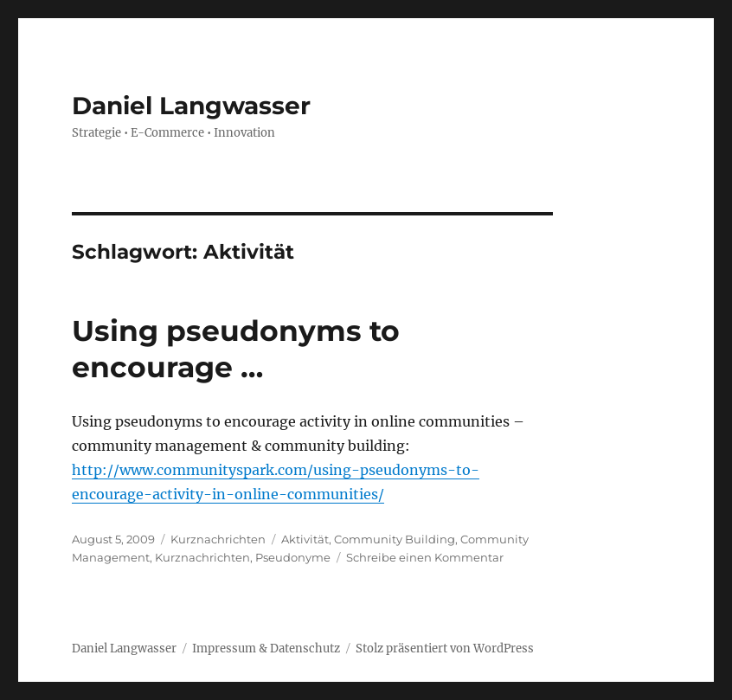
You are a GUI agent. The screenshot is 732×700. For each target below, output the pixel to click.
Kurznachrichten (218, 539)
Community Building (395, 539)
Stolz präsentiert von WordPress (445, 649)
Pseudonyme (293, 557)
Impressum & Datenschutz (266, 649)
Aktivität (305, 539)
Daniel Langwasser (191, 106)
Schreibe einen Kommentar (425, 557)
